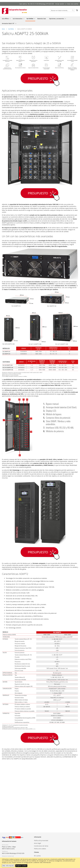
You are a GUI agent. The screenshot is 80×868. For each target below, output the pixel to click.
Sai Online (11, 29)
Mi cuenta (37, 856)
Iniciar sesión (60, 4)
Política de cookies (40, 849)
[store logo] (15, 11)
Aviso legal (38, 843)
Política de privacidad (41, 840)
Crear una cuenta (72, 4)
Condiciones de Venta (41, 846)
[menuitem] (6, 19)
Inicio (4, 29)
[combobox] (62, 10)
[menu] (40, 21)
